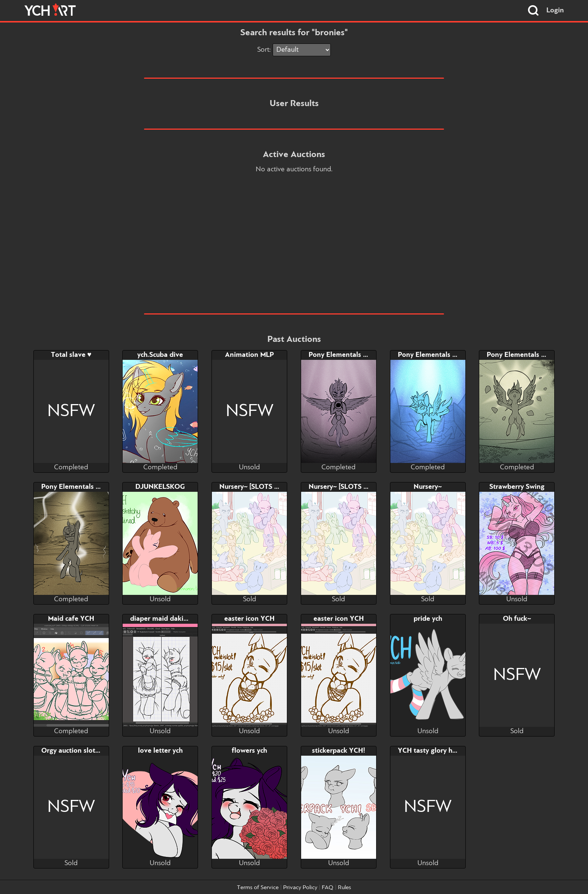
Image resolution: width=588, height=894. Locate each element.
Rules (344, 888)
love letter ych (160, 751)
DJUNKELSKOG (160, 487)
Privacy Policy (300, 888)
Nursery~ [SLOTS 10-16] (346, 487)
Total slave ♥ (71, 355)
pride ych (428, 619)
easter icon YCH (249, 619)
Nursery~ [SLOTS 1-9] (253, 487)
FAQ (328, 888)
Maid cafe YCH (71, 619)
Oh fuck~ (517, 619)
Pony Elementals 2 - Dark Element (363, 355)
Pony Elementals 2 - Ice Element (449, 355)
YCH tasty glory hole (430, 751)
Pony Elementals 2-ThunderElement (98, 487)
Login (555, 10)
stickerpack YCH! (339, 751)
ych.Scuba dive (160, 355)
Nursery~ (428, 487)
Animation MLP (249, 355)
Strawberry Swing (517, 487)
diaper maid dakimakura (169, 619)
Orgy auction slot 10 (73, 751)
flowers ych (249, 751)
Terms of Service (258, 888)
